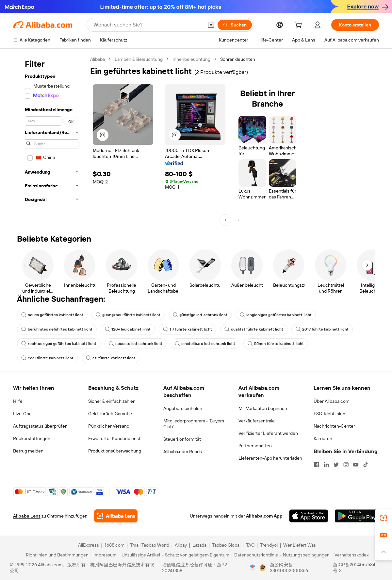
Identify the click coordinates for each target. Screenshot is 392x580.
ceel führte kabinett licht (47, 358)
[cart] (300, 26)
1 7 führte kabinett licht (188, 329)
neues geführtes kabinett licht (52, 315)
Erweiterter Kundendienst (114, 438)
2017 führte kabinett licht (322, 329)
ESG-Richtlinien (329, 414)
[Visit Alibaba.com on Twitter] (336, 465)
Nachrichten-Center (334, 426)
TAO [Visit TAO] (250, 545)
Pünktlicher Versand (109, 426)
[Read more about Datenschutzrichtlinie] (255, 555)
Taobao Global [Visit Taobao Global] (226, 545)
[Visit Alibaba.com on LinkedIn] (326, 465)
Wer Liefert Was (300, 545)
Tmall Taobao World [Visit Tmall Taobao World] (150, 545)
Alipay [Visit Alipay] (181, 545)
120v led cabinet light (128, 329)
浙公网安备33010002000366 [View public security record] (289, 568)
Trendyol (269, 545)
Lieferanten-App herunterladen (270, 458)
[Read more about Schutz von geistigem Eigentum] (196, 555)
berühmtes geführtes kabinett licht (57, 329)
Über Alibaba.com (332, 401)
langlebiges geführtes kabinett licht (276, 315)
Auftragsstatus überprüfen (40, 426)
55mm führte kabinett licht (276, 344)
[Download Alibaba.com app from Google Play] (357, 516)
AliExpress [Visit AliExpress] (89, 545)
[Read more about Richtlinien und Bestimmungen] (56, 555)
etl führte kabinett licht (111, 358)
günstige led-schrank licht (200, 315)
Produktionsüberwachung (115, 451)
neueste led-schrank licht (136, 344)
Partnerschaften (255, 446)
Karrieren (323, 438)
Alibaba (98, 59)
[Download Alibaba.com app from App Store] (309, 516)
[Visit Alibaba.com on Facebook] (317, 465)
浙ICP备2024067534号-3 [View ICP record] (354, 568)
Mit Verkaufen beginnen (263, 408)
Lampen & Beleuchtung (139, 59)
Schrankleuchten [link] (238, 59)
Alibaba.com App (264, 516)
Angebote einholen (183, 408)
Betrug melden (28, 451)
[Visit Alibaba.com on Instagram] (346, 465)
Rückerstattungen (32, 438)
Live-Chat (23, 414)
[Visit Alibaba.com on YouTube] (356, 465)
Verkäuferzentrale (257, 421)
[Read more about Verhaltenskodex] (350, 555)
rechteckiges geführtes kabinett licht (59, 344)
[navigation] (50, 140)
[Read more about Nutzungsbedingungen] (305, 555)
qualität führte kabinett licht (254, 329)
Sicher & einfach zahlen (112, 401)
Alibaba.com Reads (183, 452)
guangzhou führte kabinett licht (128, 315)
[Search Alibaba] (148, 25)
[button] (211, 25)
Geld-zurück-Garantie (110, 414)
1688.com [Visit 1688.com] (114, 545)
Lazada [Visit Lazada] (199, 545)
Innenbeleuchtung (191, 59)
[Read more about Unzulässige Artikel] (139, 555)
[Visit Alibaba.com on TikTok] (366, 465)
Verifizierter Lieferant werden (268, 433)
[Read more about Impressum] (104, 555)
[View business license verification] (253, 568)
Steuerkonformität (182, 439)
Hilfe (18, 401)
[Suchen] (235, 25)
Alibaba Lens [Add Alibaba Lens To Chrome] (27, 516)
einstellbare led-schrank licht (205, 344)
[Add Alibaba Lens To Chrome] (116, 516)
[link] (384, 518)
